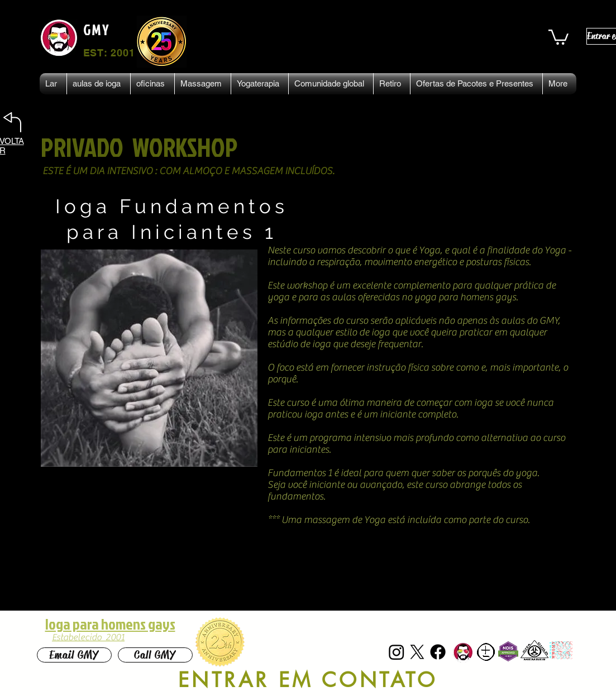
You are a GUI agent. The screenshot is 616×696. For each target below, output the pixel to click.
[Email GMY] (74, 655)
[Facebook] (438, 652)
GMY (97, 30)
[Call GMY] (155, 655)
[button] (558, 36)
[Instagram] (397, 652)
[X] (417, 652)
